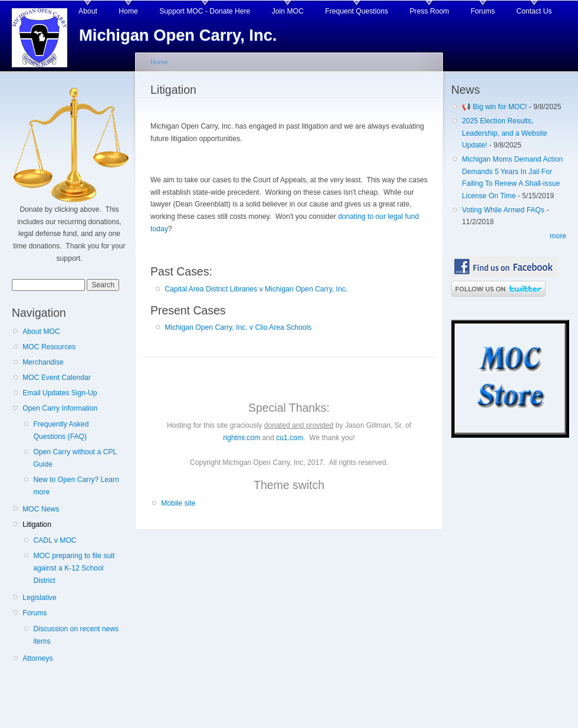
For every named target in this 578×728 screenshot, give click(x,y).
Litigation (37, 524)
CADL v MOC (55, 540)
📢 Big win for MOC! (495, 107)
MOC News (41, 509)
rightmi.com (242, 438)
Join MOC (288, 11)
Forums (483, 11)
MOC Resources (49, 347)
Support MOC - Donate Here (205, 11)
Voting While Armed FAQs (503, 210)
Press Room (430, 11)
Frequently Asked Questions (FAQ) (61, 430)
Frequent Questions (357, 11)
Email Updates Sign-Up (60, 393)
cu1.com (290, 438)
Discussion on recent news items (76, 635)
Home (128, 11)
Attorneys (37, 658)
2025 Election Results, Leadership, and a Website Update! (504, 133)
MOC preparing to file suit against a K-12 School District (74, 568)
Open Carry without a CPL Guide (75, 458)
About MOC (41, 332)
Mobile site (178, 503)
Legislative (39, 598)
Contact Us (534, 11)
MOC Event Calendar (57, 378)
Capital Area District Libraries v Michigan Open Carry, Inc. (256, 289)
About (88, 11)
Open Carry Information (60, 408)
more (558, 236)
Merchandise (43, 362)
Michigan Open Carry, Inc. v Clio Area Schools (238, 327)
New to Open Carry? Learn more (76, 486)
